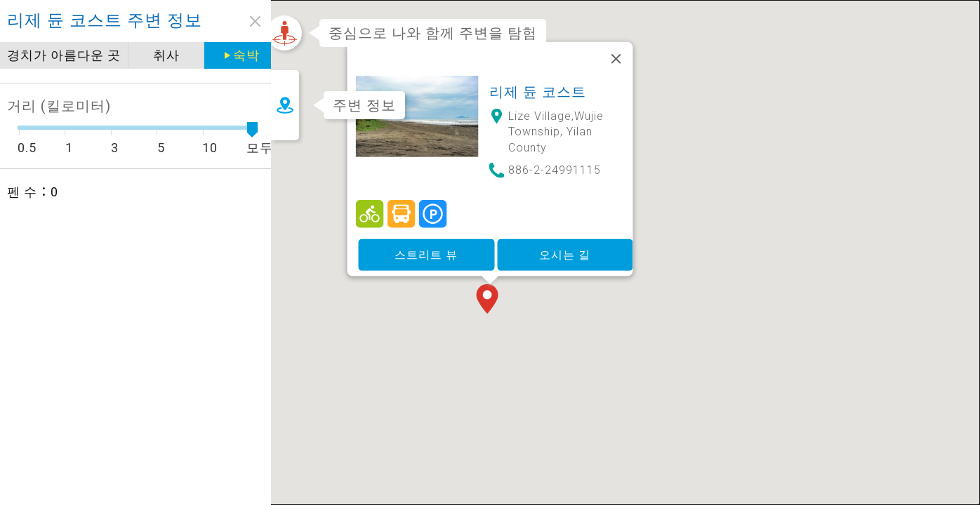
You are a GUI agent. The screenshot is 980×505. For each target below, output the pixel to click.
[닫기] (616, 44)
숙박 (239, 55)
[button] (490, 285)
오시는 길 (565, 240)
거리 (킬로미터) (59, 106)
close (237, 21)
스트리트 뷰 (426, 240)
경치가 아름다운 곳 (64, 55)
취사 (164, 55)
